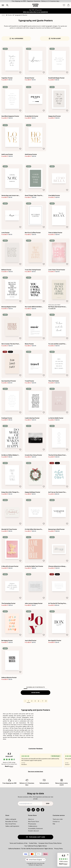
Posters (10, 15)
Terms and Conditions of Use (19, 843)
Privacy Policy (59, 849)
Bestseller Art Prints (11, 821)
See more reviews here (35, 771)
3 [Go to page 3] (35, 701)
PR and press (32, 824)
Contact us (56, 821)
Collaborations (33, 826)
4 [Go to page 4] (38, 701)
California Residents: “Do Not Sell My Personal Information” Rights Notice (31, 849)
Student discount (34, 831)
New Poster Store (34, 821)
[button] (63, 860)
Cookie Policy (33, 843)
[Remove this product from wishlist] (20, 72)
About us (31, 819)
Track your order (58, 819)
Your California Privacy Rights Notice (36, 846)
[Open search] (7, 5)
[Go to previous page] (25, 701)
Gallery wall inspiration (12, 826)
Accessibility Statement (35, 828)
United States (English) (35, 860)
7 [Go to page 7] (43, 701)
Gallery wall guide (11, 819)
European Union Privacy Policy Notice (50, 843)
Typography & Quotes (21, 15)
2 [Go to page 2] (32, 701)
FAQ (54, 824)
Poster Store (40, 863)
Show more (36, 693)
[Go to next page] (46, 701)
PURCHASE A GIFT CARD (36, 837)
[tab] (64, 5)
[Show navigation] (3, 5)
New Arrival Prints (11, 824)
